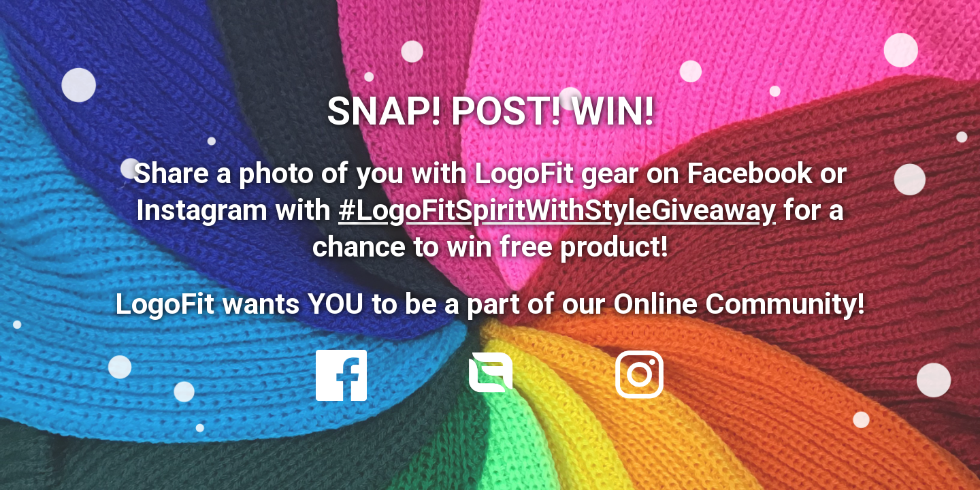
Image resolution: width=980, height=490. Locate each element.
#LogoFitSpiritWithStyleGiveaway (557, 210)
